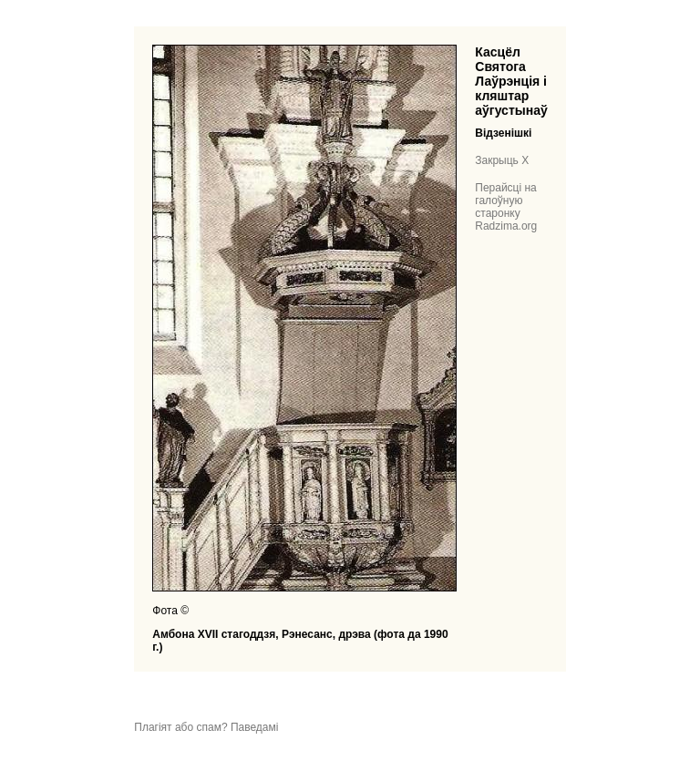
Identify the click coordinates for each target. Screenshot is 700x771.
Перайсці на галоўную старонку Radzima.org (506, 207)
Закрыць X (502, 160)
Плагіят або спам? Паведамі (206, 727)
